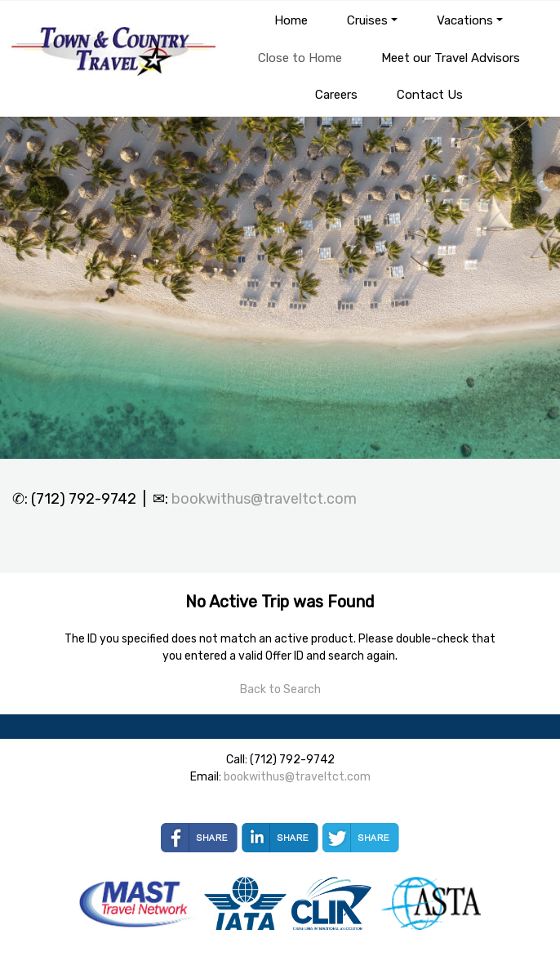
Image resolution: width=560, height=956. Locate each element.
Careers (336, 95)
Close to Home (300, 58)
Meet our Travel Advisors (451, 58)
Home (291, 20)
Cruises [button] (367, 20)
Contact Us (430, 95)
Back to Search (280, 689)
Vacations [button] (465, 20)
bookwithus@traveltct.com (264, 499)
